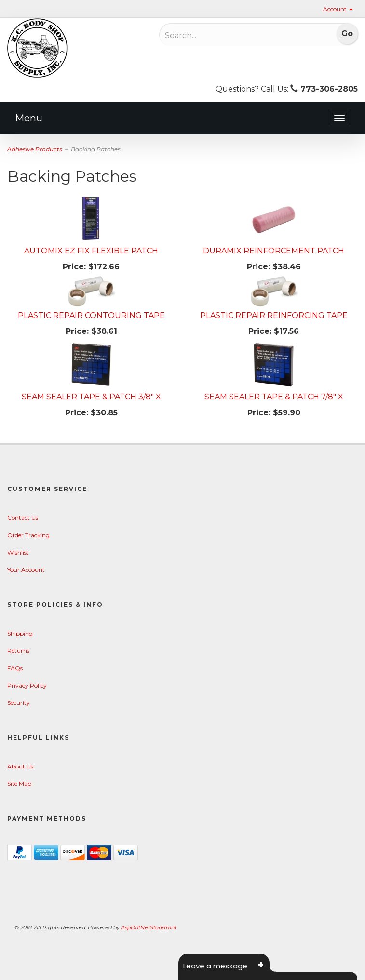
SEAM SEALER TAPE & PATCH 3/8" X (91, 397)
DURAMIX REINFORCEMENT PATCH (274, 251)
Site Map (19, 784)
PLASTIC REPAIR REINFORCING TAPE (274, 315)
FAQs (15, 668)
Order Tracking (28, 535)
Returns (18, 651)
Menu (29, 118)
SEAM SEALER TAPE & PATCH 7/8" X (274, 397)
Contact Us (23, 518)
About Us (20, 766)
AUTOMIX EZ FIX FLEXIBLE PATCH (91, 251)
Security (19, 703)
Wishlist (18, 552)
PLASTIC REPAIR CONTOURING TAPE (91, 315)
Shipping (20, 633)
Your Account (26, 570)
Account (338, 9)
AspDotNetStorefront (149, 927)
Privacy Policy (27, 685)
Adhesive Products (35, 149)
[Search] (229, 35)
